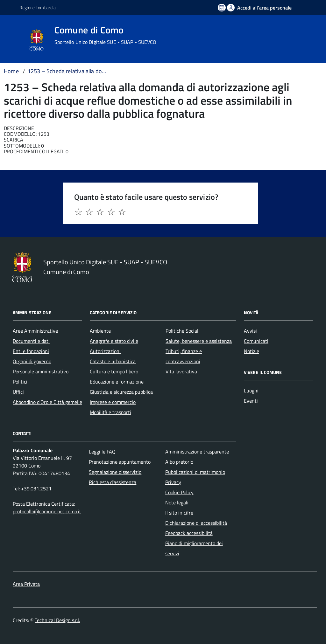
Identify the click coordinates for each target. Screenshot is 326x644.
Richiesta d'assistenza (113, 482)
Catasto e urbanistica (113, 361)
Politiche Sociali (183, 331)
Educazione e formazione (117, 382)
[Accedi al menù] (14, 39)
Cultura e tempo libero (114, 371)
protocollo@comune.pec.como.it (47, 511)
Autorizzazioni (105, 351)
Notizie (252, 351)
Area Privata (26, 584)
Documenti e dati (31, 341)
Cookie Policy (179, 492)
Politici (20, 382)
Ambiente (100, 331)
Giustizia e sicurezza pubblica (121, 392)
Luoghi (251, 391)
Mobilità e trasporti (110, 412)
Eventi (251, 401)
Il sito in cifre (179, 513)
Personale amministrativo (41, 371)
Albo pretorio (179, 462)
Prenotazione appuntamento (120, 462)
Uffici (18, 392)
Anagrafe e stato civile (114, 341)
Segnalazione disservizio (115, 472)
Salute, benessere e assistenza (199, 341)
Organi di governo (32, 361)
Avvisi (250, 331)
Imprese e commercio (113, 402)
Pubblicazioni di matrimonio (195, 472)
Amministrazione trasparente (197, 452)
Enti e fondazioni (31, 351)
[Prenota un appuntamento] (222, 8)
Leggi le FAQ (102, 452)
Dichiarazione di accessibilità (196, 523)
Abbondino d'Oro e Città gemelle (47, 402)
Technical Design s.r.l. (57, 620)
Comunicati (256, 341)
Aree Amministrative (35, 331)
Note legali (177, 502)
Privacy (173, 482)
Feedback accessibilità (189, 533)
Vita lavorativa (181, 371)
